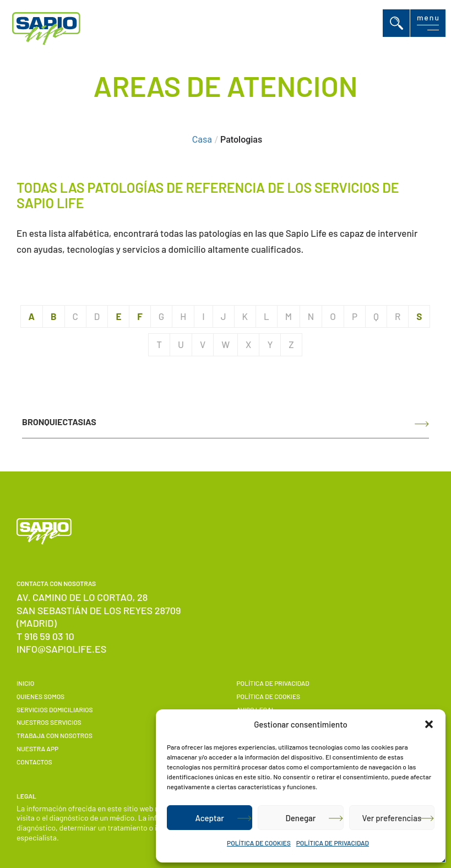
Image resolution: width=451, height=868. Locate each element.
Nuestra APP (37, 748)
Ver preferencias (392, 818)
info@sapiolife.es (61, 649)
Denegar (301, 818)
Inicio (25, 683)
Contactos (34, 762)
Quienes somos (40, 696)
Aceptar (209, 818)
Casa (202, 140)
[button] (429, 724)
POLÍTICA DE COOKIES (259, 843)
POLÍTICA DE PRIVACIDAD (333, 843)
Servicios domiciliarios (55, 709)
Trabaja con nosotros (55, 735)
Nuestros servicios (49, 722)
